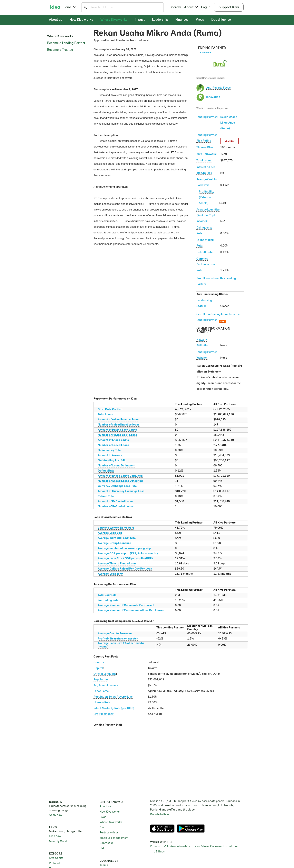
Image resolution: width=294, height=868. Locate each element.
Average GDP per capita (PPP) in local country (128, 553)
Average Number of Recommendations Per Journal (131, 611)
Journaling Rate (108, 600)
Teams (104, 865)
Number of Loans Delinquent (117, 466)
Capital (98, 668)
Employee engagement (114, 838)
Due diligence (221, 20)
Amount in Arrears (110, 455)
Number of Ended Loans (113, 445)
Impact (140, 20)
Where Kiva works (114, 20)
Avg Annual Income (106, 685)
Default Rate (106, 471)
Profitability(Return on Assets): (207, 198)
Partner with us (109, 833)
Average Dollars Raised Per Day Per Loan (125, 569)
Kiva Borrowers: (207, 154)
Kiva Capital (57, 858)
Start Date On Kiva (110, 409)
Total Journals (107, 595)
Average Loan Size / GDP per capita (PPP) (125, 559)
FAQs (103, 817)
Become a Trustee (60, 50)
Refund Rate (106, 496)
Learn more (205, 53)
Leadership (160, 20)
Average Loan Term (111, 574)
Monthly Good (58, 842)
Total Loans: (204, 161)
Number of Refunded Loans (116, 507)
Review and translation (224, 847)
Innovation (213, 97)
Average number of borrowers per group (124, 548)
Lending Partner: (207, 117)
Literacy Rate (102, 703)
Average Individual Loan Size (117, 538)
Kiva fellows (202, 847)
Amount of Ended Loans (113, 440)
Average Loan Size (110, 533)
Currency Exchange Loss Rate (117, 486)
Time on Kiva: (205, 148)
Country (99, 663)
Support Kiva (229, 7)
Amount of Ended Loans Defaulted (120, 476)
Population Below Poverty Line (113, 697)
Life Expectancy (104, 714)
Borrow (175, 7)
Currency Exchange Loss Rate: (206, 265)
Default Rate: (205, 252)
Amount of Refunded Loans (116, 502)
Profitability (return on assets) (118, 639)
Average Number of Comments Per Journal (126, 605)
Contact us (106, 843)
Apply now (56, 815)
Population (101, 680)
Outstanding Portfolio (112, 461)
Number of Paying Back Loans (117, 435)
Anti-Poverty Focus (218, 88)
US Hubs (159, 852)
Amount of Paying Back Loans (117, 430)
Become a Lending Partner (66, 43)
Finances (182, 20)
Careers (155, 847)
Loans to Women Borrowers (116, 528)
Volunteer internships (177, 847)
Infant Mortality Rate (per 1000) (114, 708)
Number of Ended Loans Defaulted (120, 481)
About (191, 7)
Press (200, 20)
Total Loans (105, 415)
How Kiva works (81, 20)
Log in (206, 7)
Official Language (105, 674)
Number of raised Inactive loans (119, 425)
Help (102, 848)
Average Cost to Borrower (115, 634)
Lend (70, 7)
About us (56, 20)
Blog (102, 828)
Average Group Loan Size (114, 543)
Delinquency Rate (109, 450)
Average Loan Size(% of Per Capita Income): (208, 216)
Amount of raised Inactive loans (119, 420)
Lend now (55, 836)
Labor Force (101, 691)
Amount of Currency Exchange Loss (121, 491)
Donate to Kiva (159, 815)
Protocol (54, 863)
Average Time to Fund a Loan (117, 564)
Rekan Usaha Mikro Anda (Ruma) (229, 123)
